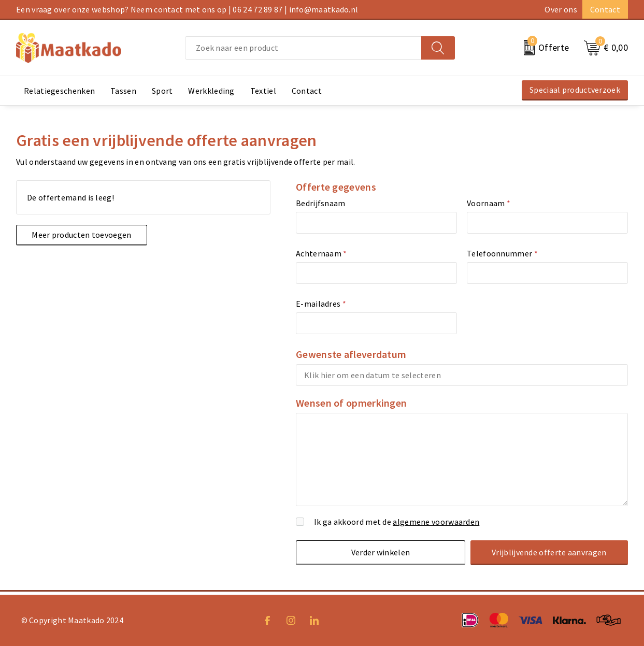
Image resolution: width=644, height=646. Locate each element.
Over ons (561, 9)
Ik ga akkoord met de (397, 522)
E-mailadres (321, 304)
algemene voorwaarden (436, 522)
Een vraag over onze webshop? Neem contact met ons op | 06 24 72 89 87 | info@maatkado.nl (187, 9)
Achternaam (321, 253)
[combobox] (303, 48)
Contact (605, 9)
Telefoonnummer (502, 253)
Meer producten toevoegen (80, 235)
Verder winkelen (382, 552)
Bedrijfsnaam (321, 203)
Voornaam (489, 203)
